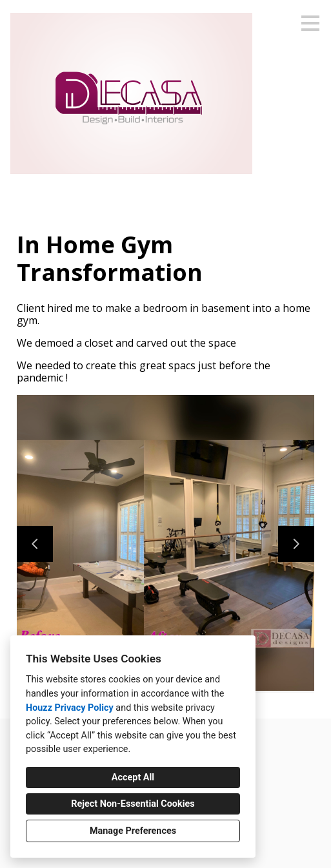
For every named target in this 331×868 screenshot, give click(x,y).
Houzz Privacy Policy (70, 708)
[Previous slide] (35, 544)
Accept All (133, 777)
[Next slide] (296, 544)
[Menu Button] (310, 23)
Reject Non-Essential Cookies (133, 804)
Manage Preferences (133, 831)
